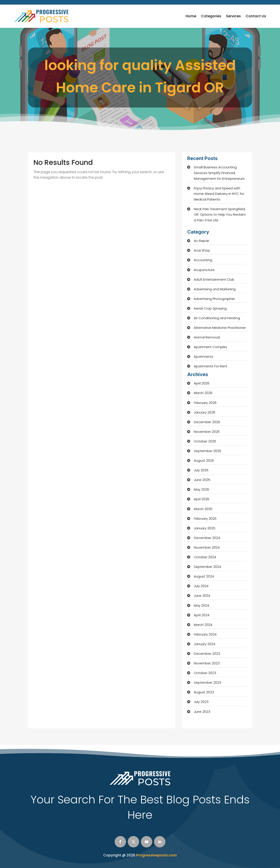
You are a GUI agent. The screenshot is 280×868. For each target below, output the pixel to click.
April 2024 (202, 615)
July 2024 (201, 586)
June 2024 (202, 596)
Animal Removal (207, 337)
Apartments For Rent (211, 366)
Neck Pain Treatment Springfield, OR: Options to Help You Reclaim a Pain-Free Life (220, 215)
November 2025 (207, 432)
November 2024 (207, 547)
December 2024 (207, 538)
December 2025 (207, 422)
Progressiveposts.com (156, 855)
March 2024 (203, 625)
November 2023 (207, 663)
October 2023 (205, 673)
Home (191, 16)
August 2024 (204, 576)
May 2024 (201, 605)
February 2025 (205, 519)
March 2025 (203, 509)
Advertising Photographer (214, 299)
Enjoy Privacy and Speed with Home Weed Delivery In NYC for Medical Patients (219, 194)
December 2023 (207, 654)
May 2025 (201, 489)
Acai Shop (202, 250)
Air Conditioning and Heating (217, 318)
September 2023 (207, 682)
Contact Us (256, 16)
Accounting (203, 260)
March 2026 (203, 393)
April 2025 (202, 499)
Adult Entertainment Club (214, 279)
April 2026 (202, 383)
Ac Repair (201, 241)
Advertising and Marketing (215, 289)
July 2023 (201, 702)
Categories (211, 16)
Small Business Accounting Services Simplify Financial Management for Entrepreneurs (219, 173)
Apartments (204, 357)
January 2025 (205, 528)
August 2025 (204, 460)
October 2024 (205, 557)
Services (233, 16)
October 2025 (205, 441)
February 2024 (205, 634)
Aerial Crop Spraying (210, 308)
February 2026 (205, 403)
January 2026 (205, 412)
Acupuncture (204, 270)
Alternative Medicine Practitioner (220, 328)
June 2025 (202, 480)
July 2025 (201, 470)
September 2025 (207, 451)
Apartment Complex (210, 347)
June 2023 (202, 712)
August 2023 (204, 692)
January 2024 (205, 644)
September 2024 (207, 567)
